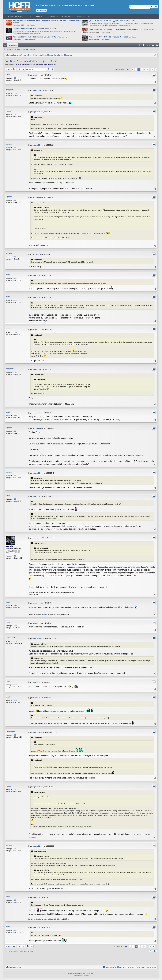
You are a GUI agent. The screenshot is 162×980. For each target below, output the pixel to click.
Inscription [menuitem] (158, 46)
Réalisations (66, 16)
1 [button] (136, 69)
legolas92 (9, 111)
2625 (15, 641)
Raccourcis (6, 46)
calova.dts (9, 546)
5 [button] (148, 69)
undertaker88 (10, 638)
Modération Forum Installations (46, 64)
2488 (15, 93)
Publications (51, 16)
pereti (8, 75)
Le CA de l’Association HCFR (25, 64)
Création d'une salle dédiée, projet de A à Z (31, 61)
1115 (15, 332)
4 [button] (145, 69)
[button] (128, 69)
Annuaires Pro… (84, 16)
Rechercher (9, 49)
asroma (9, 329)
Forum (37, 16)
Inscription (32, 49)
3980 (15, 78)
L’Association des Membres (18, 16)
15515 (15, 556)
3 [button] (142, 69)
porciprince (10, 90)
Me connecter (41, 10)
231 (15, 114)
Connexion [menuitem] (153, 46)
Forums (14, 45)
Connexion (21, 49)
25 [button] (153, 69)
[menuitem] (140, 45)
